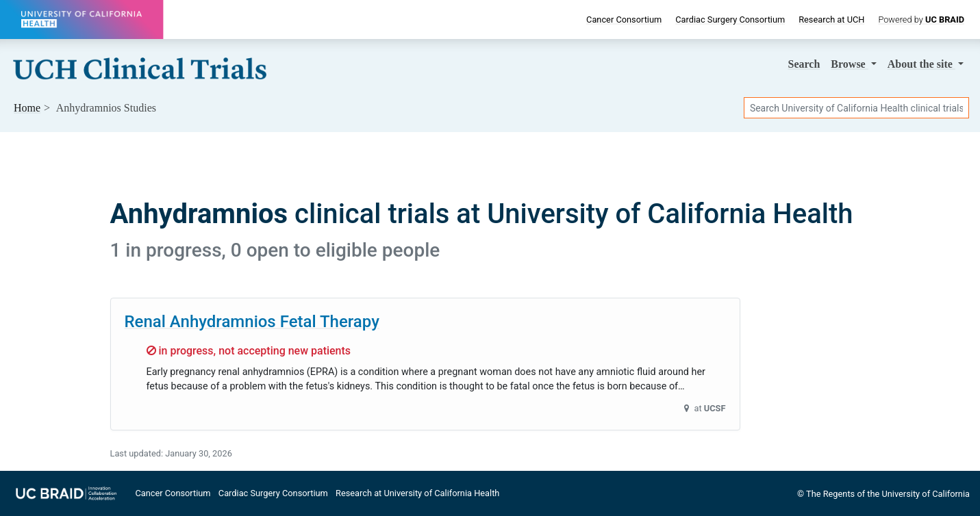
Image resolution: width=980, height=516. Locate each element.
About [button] (921, 64)
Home (27, 108)
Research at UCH (831, 20)
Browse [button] (849, 64)
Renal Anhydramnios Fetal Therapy (252, 322)
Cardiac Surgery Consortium (730, 20)
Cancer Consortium (624, 20)
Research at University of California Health (417, 493)
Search (804, 64)
